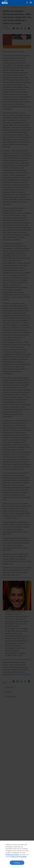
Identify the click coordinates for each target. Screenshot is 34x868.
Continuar (17, 863)
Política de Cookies (12, 855)
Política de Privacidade (19, 857)
